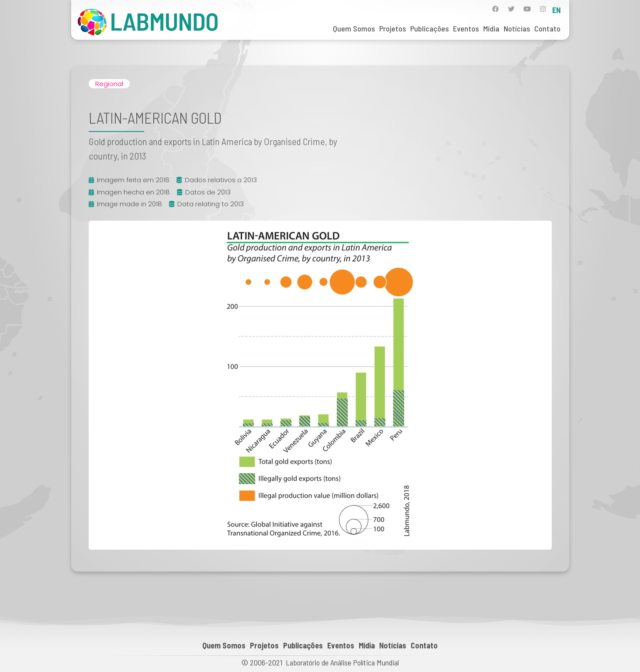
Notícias (517, 28)
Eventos (466, 28)
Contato (547, 28)
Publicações (429, 28)
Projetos (393, 28)
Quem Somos (354, 28)
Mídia (491, 28)
